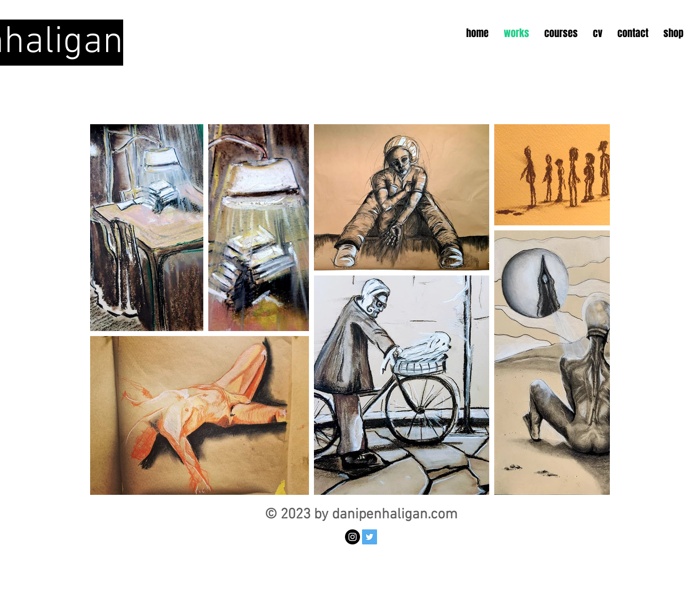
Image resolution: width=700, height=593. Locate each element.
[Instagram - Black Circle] (353, 537)
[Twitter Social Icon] (370, 537)
